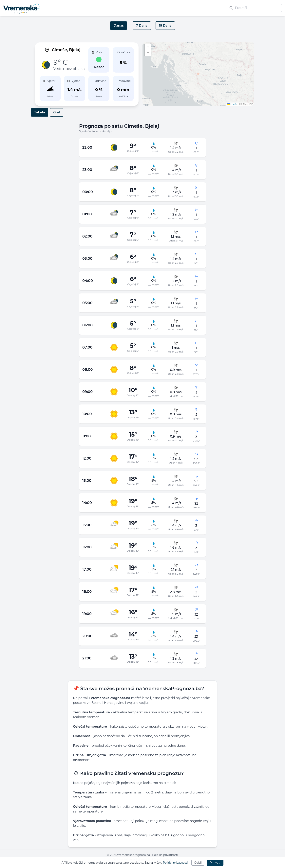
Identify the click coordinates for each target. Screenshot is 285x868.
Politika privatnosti (165, 855)
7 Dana (142, 25)
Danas (119, 25)
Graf (57, 112)
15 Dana (165, 25)
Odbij (198, 863)
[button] (198, 74)
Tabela (40, 112)
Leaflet (233, 104)
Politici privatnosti (175, 863)
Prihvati (215, 863)
